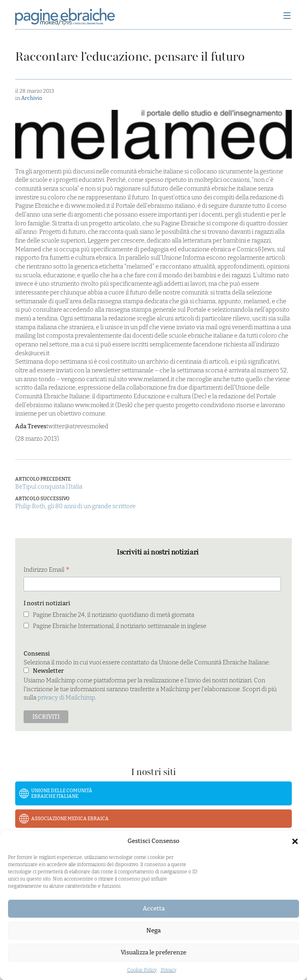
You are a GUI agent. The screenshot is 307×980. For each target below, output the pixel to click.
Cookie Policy (142, 970)
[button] (295, 841)
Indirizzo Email (47, 570)
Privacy (168, 970)
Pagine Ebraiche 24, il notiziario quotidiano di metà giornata (114, 615)
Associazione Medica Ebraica (70, 819)
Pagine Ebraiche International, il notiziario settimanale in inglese (120, 626)
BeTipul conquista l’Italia (49, 487)
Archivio (32, 98)
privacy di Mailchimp (66, 698)
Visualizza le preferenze (153, 952)
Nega (153, 930)
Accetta (154, 908)
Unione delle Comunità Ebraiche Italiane (62, 793)
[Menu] (287, 16)
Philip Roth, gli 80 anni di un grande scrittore (75, 506)
